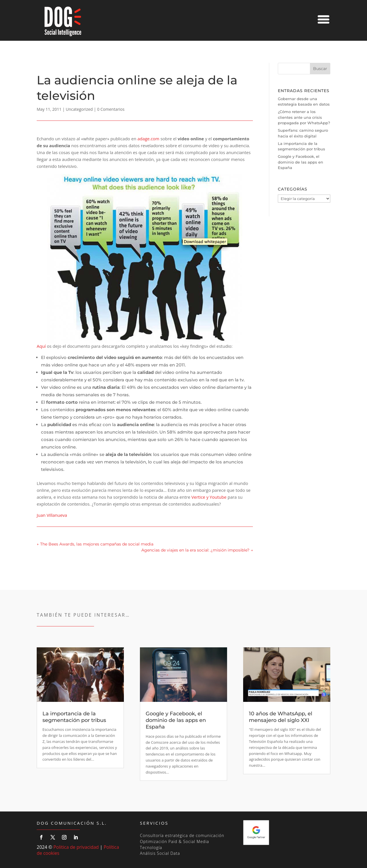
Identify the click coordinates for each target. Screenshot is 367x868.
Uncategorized (79, 109)
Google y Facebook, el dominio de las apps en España (300, 162)
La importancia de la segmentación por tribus (74, 717)
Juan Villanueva (52, 515)
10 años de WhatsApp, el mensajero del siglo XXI (281, 717)
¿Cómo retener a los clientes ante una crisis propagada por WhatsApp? (304, 117)
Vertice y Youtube (209, 497)
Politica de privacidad (76, 847)
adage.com (148, 139)
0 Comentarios (111, 109)
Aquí (139, 261)
